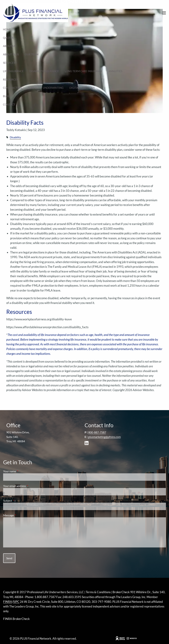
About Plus (11, 54)
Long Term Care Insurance (84, 71)
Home (7, 29)
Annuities (115, 71)
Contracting (12, 88)
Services (9, 63)
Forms (32, 88)
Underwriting (53, 88)
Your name (22, 471)
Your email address (27, 486)
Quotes (8, 38)
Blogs (7, 96)
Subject (20, 501)
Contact (9, 104)
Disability (15, 137)
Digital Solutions (82, 88)
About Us (9, 46)
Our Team (32, 54)
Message (21, 515)
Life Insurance (13, 71)
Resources (11, 79)
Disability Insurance (44, 71)
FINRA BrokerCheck (16, 619)
